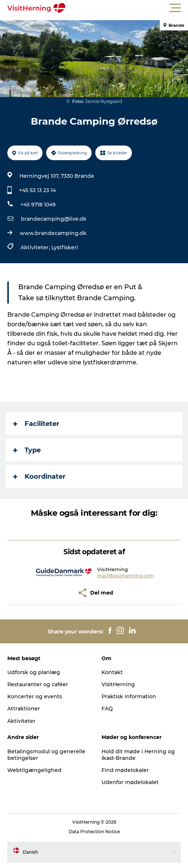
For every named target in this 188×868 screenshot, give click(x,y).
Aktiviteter (21, 721)
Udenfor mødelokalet (130, 782)
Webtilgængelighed (34, 770)
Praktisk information (129, 696)
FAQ (107, 709)
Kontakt (112, 672)
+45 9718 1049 (38, 205)
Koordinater (39, 477)
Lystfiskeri (65, 247)
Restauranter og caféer (38, 684)
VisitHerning (118, 684)
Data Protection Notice (94, 832)
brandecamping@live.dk (54, 219)
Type (27, 450)
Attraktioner (24, 709)
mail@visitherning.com (126, 575)
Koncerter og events (35, 696)
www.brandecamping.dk (53, 233)
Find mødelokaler (125, 770)
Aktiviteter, (36, 247)
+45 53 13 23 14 (37, 190)
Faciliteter (36, 424)
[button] (127, 8)
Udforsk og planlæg (34, 672)
